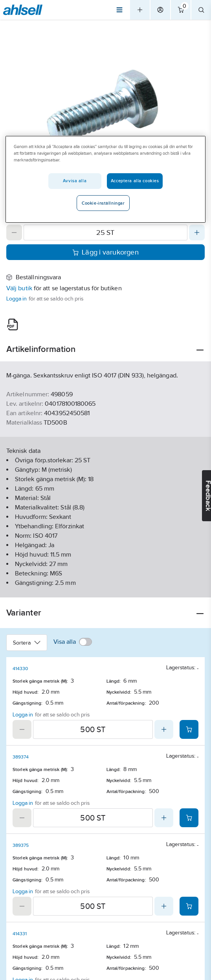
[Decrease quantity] (14, 233)
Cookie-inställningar (103, 203)
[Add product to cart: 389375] (189, 906)
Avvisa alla (75, 181)
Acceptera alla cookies (135, 181)
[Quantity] (105, 233)
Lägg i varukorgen (105, 252)
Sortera (27, 643)
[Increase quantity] (197, 233)
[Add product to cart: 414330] (189, 729)
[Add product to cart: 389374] (189, 818)
